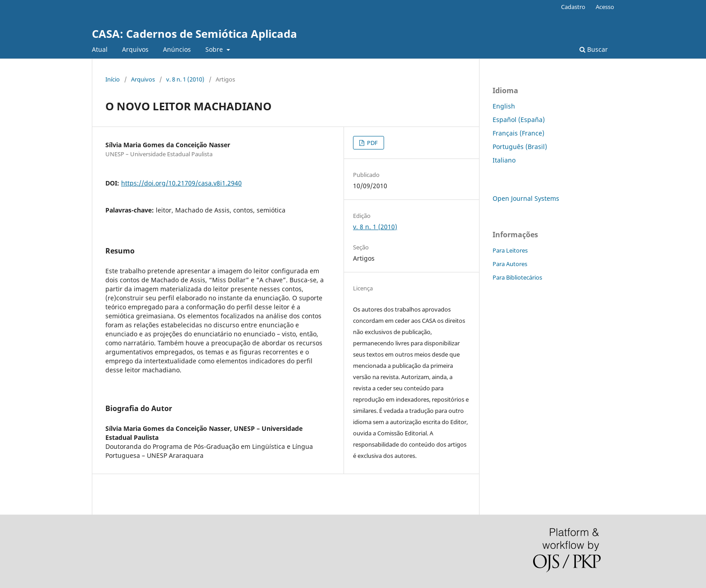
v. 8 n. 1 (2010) (185, 79)
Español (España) (519, 120)
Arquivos (135, 49)
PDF (372, 143)
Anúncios (177, 49)
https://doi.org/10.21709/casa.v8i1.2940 (181, 183)
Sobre (215, 49)
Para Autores (510, 264)
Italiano (504, 160)
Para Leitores (510, 250)
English (504, 106)
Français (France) (518, 133)
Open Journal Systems (526, 198)
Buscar (594, 49)
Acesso (605, 7)
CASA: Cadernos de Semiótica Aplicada (195, 34)
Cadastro (573, 7)
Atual (100, 49)
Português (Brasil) (520, 147)
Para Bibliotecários (517, 277)
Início (113, 79)
